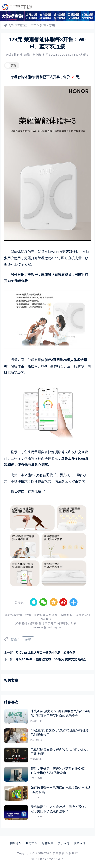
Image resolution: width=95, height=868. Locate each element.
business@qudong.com (48, 627)
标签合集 (48, 843)
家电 (52, 25)
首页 (34, 25)
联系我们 (79, 843)
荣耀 (11, 65)
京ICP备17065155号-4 (47, 859)
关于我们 (63, 843)
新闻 (43, 25)
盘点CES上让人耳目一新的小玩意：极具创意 (46, 653)
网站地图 (16, 843)
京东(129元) (37, 492)
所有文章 (32, 843)
